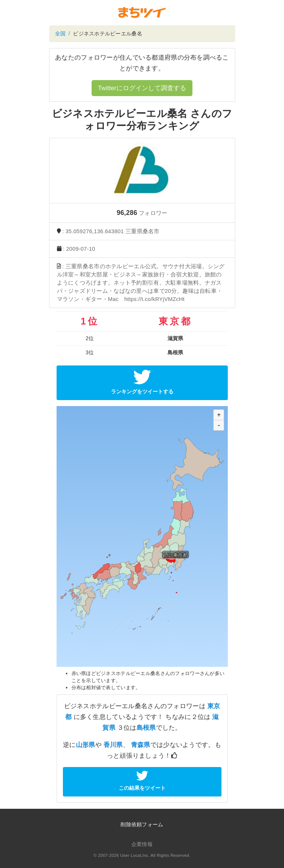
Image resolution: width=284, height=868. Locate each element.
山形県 (86, 745)
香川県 (113, 745)
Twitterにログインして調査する (142, 88)
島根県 (146, 728)
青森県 (141, 745)
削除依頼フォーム (142, 824)
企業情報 (142, 844)
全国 (60, 34)
